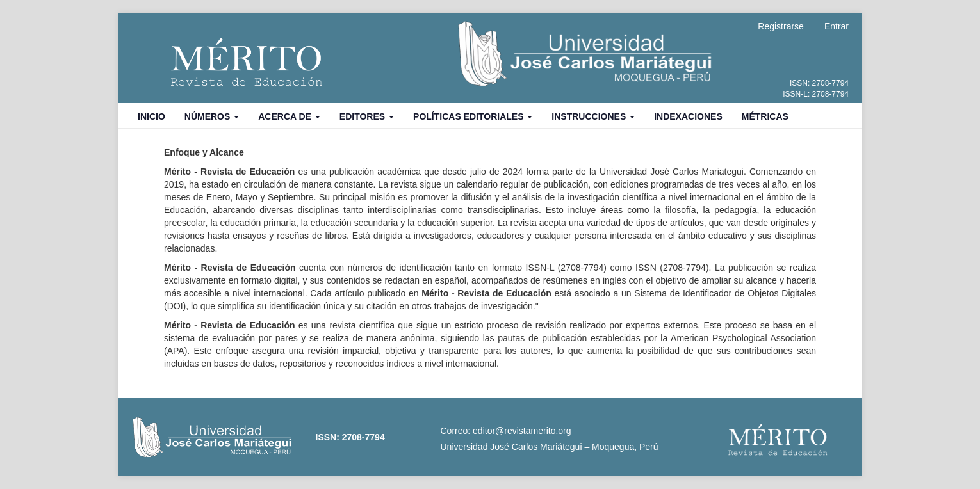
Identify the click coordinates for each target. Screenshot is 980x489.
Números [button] (212, 116)
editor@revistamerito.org (522, 431)
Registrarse (781, 26)
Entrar (837, 26)
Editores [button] (367, 116)
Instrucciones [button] (593, 116)
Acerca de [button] (289, 116)
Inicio (151, 116)
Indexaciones (688, 116)
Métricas (765, 116)
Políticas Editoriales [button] (473, 116)
